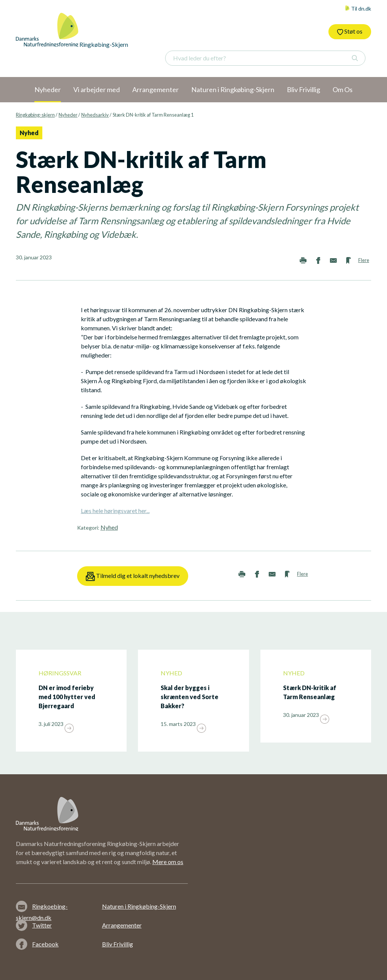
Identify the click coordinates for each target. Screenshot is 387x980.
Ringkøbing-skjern (35, 115)
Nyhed (109, 527)
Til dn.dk (358, 8)
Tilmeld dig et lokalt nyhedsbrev (133, 576)
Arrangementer (122, 925)
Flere (364, 260)
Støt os (350, 31)
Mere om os (168, 862)
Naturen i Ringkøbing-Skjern (139, 906)
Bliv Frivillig (118, 944)
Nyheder (68, 115)
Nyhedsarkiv (95, 115)
